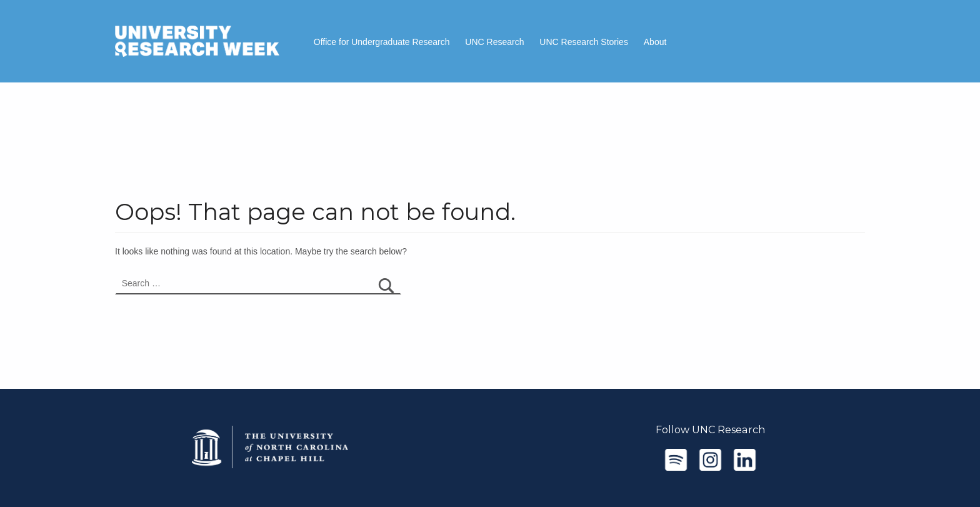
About (655, 42)
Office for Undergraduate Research (382, 42)
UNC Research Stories (584, 42)
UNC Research (494, 42)
